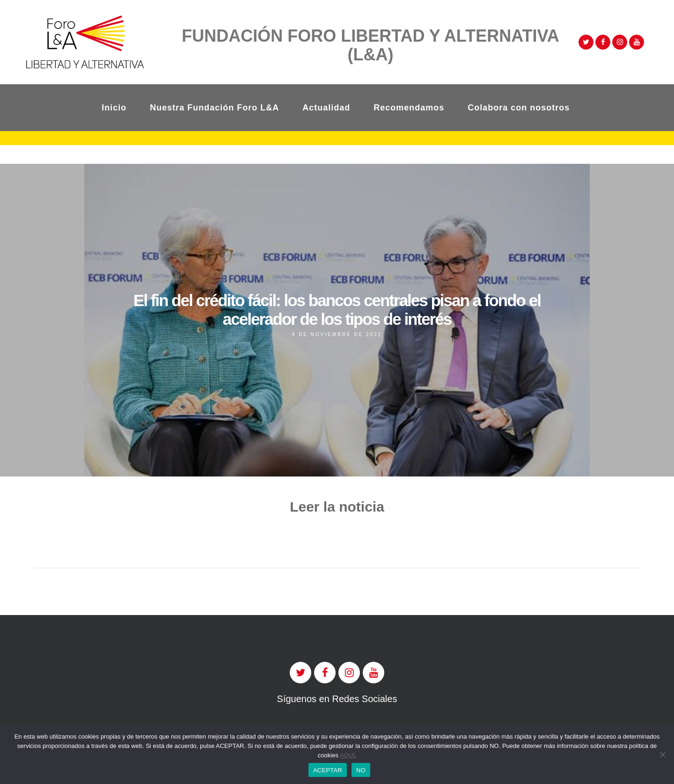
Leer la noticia (337, 507)
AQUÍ (347, 755)
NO (361, 770)
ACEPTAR (328, 770)
